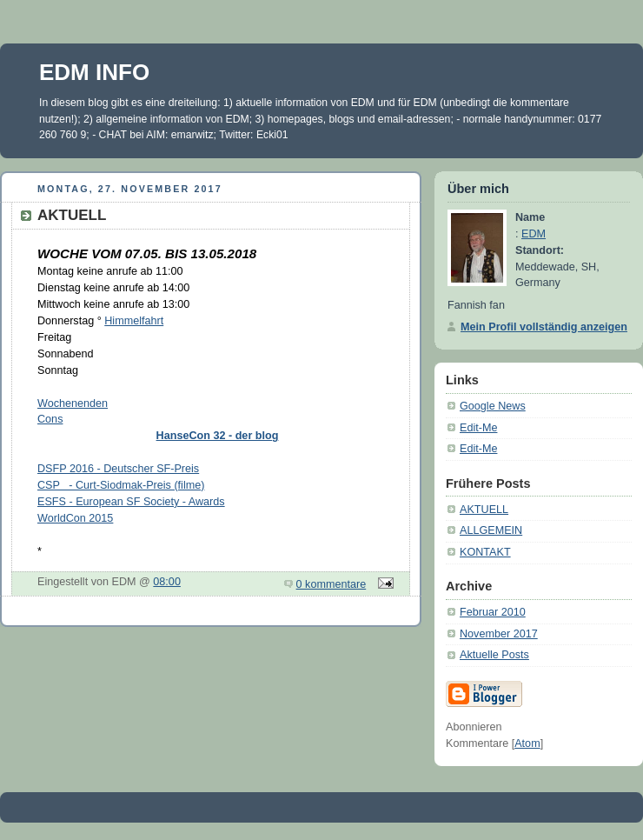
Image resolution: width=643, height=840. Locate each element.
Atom (527, 743)
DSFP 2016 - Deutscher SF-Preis (118, 469)
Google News (493, 406)
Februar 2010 (493, 612)
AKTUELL (484, 510)
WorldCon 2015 (75, 518)
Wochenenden (73, 403)
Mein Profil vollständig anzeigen (544, 327)
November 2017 (499, 634)
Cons (50, 419)
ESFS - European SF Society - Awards (131, 502)
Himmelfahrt (134, 321)
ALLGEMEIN (491, 530)
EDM (534, 234)
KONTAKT (485, 552)
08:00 (167, 582)
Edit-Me (478, 428)
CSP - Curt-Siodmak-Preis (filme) (121, 485)
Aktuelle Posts (494, 655)
